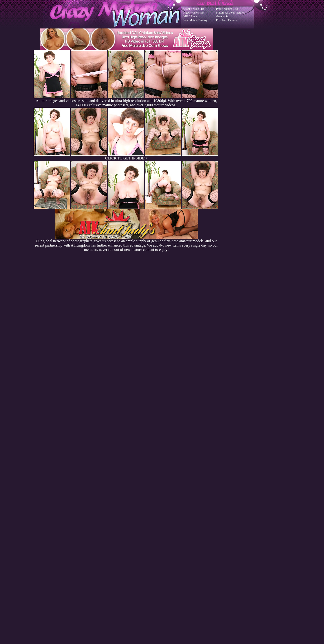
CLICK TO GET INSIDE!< (126, 158)
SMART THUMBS (170, 548)
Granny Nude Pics (194, 9)
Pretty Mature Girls (227, 9)
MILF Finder (191, 16)
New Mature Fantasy (195, 20)
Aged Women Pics (194, 13)
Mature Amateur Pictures (231, 13)
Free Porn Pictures (227, 20)
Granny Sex (223, 16)
